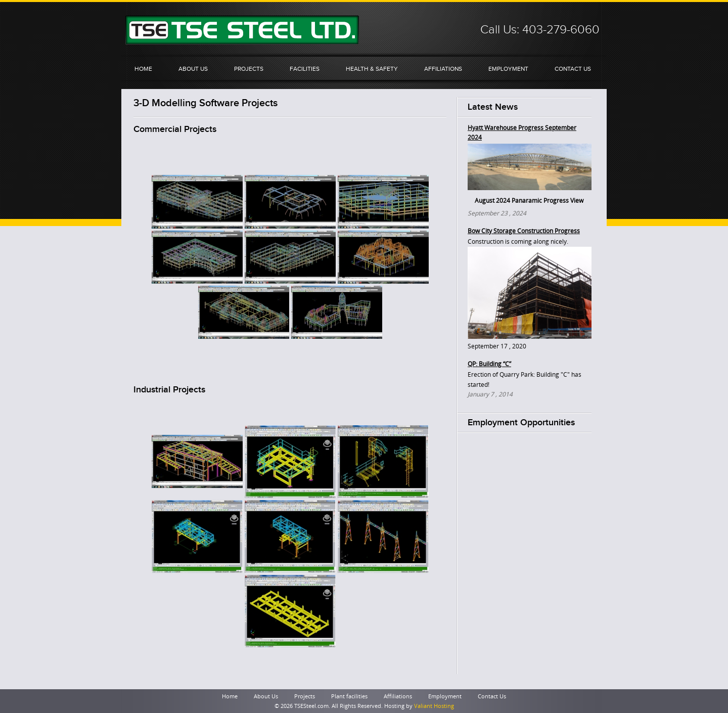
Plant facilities (349, 697)
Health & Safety (372, 69)
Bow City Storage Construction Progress (524, 231)
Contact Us (573, 69)
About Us (193, 69)
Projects (249, 69)
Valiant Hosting (434, 706)
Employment (508, 69)
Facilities (305, 69)
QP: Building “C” (489, 364)
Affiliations (443, 69)
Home (143, 69)
